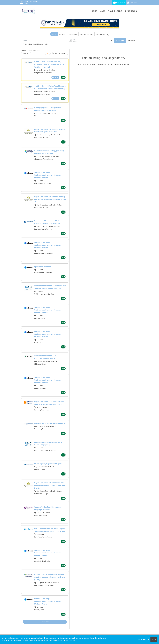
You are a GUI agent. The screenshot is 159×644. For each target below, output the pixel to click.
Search (54, 34)
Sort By (25, 53)
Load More (45, 622)
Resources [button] (131, 11)
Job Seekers (119, 3)
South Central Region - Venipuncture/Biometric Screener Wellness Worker (47, 175)
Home (94, 11)
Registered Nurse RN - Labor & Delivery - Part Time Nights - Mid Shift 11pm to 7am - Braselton (50, 199)
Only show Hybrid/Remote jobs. (36, 44)
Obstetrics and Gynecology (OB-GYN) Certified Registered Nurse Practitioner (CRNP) (50, 577)
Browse (62, 34)
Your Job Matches (87, 34)
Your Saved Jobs (102, 34)
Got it (154, 639)
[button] (132, 40)
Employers (133, 3)
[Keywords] (45, 40)
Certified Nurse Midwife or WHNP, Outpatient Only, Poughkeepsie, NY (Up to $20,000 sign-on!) (50, 64)
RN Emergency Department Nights (48, 464)
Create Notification (59, 53)
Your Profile (115, 11)
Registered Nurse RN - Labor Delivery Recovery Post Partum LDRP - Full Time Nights (50, 485)
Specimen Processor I (43, 267)
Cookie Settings (143, 639)
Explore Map (72, 34)
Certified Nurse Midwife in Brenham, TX (50, 423)
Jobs (103, 11)
